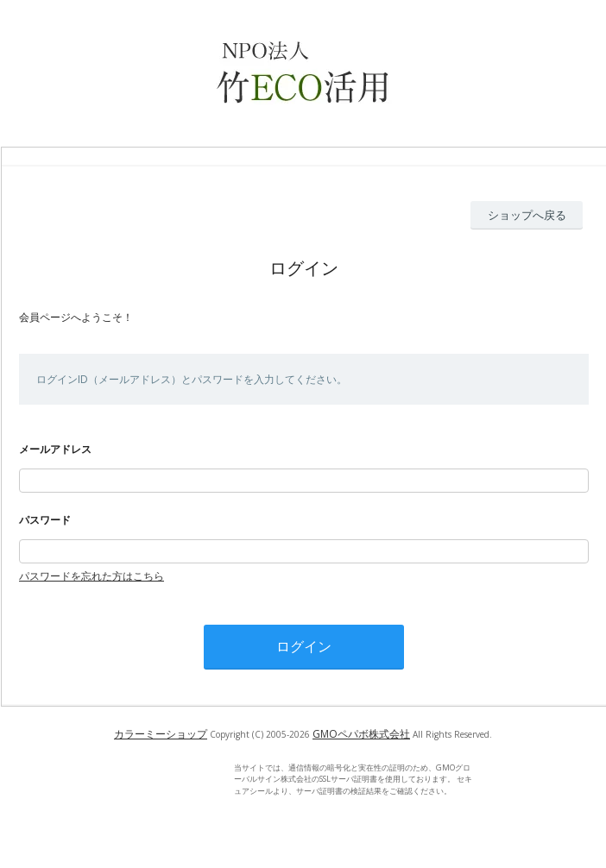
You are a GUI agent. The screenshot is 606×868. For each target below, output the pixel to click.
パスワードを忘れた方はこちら (92, 576)
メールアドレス (55, 449)
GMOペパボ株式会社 (361, 734)
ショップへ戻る (527, 215)
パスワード (45, 520)
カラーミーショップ (161, 734)
